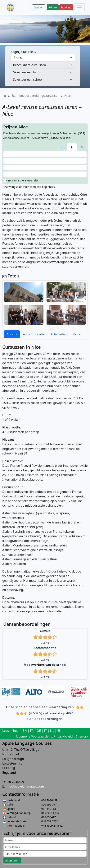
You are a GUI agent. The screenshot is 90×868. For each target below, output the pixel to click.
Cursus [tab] (12, 334)
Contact (39, 7)
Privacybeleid (63, 736)
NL (52, 731)
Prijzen (53, 7)
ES (59, 731)
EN (25, 731)
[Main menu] (79, 7)
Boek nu (66, 7)
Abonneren (12, 860)
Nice (67, 96)
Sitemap (82, 736)
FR (32, 731)
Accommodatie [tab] (34, 334)
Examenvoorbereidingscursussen (35, 96)
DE (39, 731)
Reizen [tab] (78, 334)
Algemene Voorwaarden (33, 736)
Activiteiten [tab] (59, 334)
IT (45, 731)
